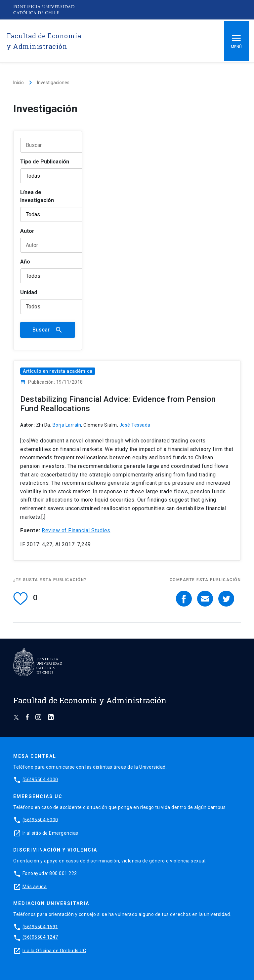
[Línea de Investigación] (62, 214)
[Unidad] (62, 307)
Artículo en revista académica (58, 371)
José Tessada (135, 425)
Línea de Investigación (37, 196)
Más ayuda (35, 886)
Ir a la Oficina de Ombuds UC (54, 950)
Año (25, 262)
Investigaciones (53, 83)
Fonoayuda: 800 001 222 (50, 873)
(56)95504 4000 (40, 779)
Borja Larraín (67, 425)
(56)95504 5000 (40, 820)
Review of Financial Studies (76, 530)
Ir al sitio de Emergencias (50, 833)
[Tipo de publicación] (62, 176)
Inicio (19, 83)
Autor (27, 231)
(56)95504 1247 (40, 937)
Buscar (48, 330)
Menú (236, 41)
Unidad (29, 292)
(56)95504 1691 (40, 927)
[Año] (62, 276)
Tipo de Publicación (45, 162)
